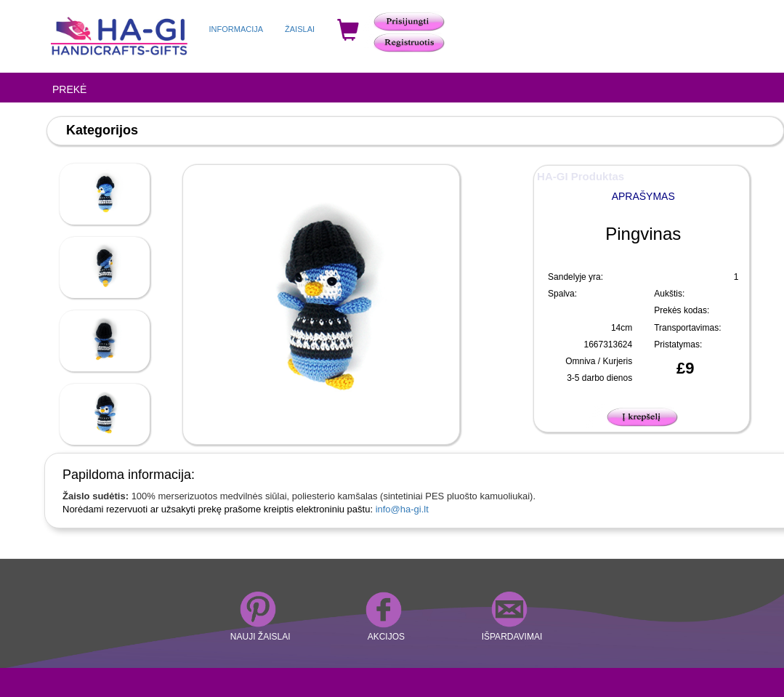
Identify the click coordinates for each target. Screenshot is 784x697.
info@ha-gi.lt (402, 509)
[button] (643, 415)
